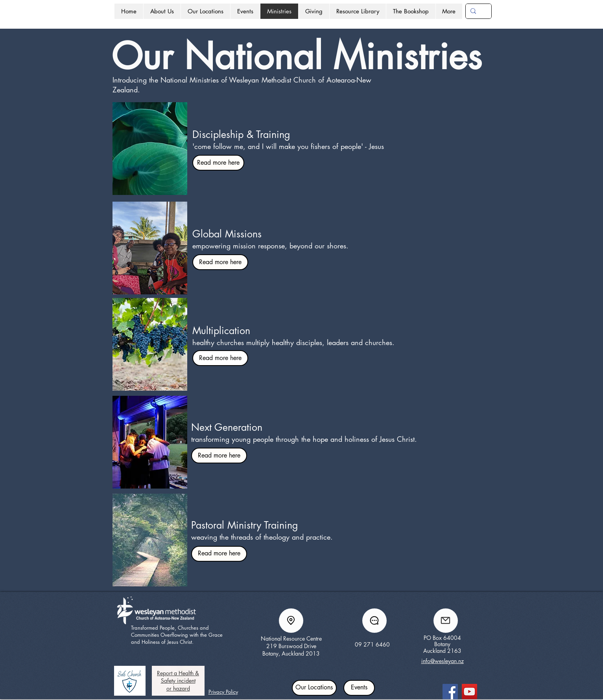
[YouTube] (469, 692)
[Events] (359, 688)
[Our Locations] (314, 688)
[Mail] (446, 621)
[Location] (291, 621)
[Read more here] (218, 163)
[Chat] (374, 621)
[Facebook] (450, 692)
